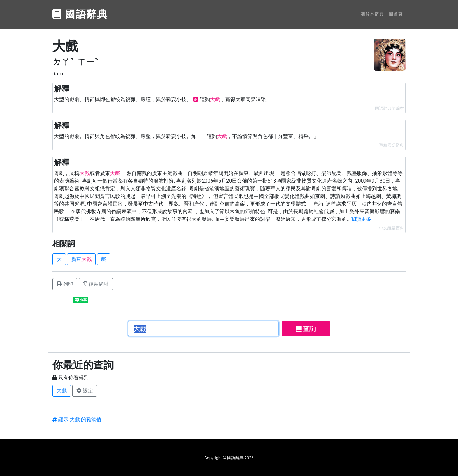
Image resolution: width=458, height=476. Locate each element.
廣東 (81, 259)
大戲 (62, 391)
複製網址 (96, 284)
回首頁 (396, 14)
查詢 (306, 329)
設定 (85, 391)
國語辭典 (80, 14)
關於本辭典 (372, 14)
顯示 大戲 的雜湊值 (77, 420)
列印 (65, 284)
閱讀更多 (361, 219)
